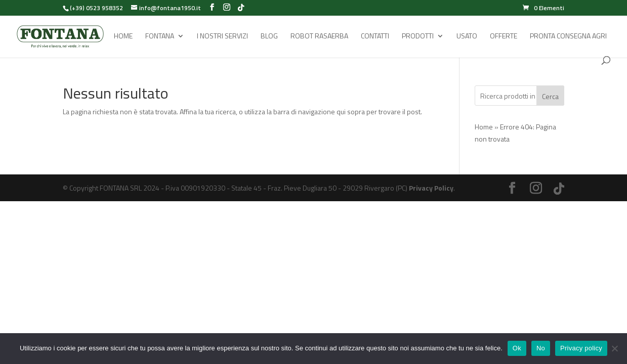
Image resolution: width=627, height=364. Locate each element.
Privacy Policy (431, 188)
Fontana (160, 37)
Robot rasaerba (319, 37)
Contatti (375, 37)
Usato (467, 37)
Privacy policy (581, 348)
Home (123, 37)
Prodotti (418, 37)
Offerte (504, 37)
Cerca (550, 96)
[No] (614, 348)
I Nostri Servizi (222, 37)
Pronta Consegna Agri (568, 37)
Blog (269, 37)
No (541, 348)
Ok (517, 348)
